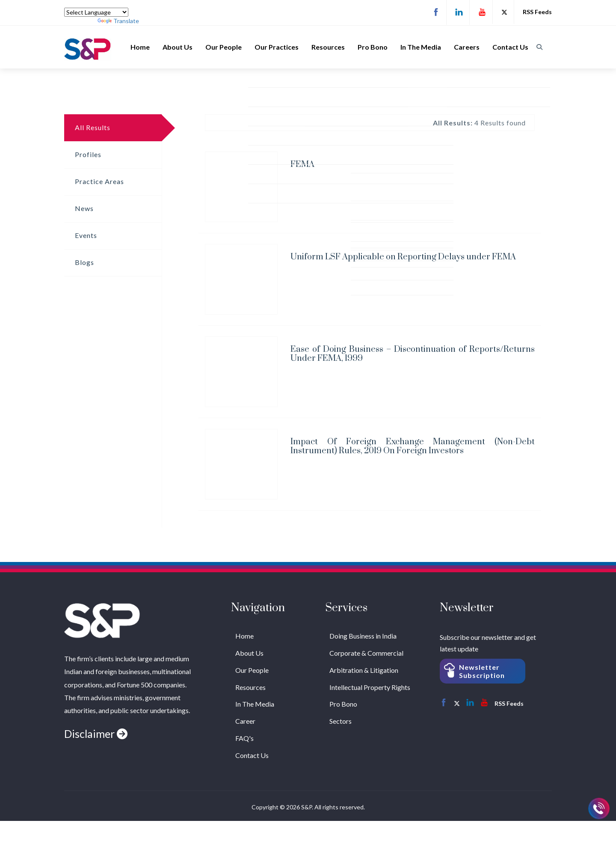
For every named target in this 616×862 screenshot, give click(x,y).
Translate (118, 21)
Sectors (341, 721)
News (84, 208)
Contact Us (510, 47)
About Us (178, 47)
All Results (93, 127)
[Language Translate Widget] (96, 12)
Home (140, 47)
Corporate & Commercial (366, 653)
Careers (467, 47)
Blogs (84, 262)
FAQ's (244, 738)
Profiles (88, 154)
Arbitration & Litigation (364, 670)
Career (245, 721)
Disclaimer (96, 734)
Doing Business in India (363, 636)
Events (86, 235)
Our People (224, 47)
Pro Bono (373, 47)
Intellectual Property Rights (370, 687)
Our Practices (277, 47)
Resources (328, 47)
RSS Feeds (537, 12)
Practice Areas (99, 181)
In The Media (421, 47)
